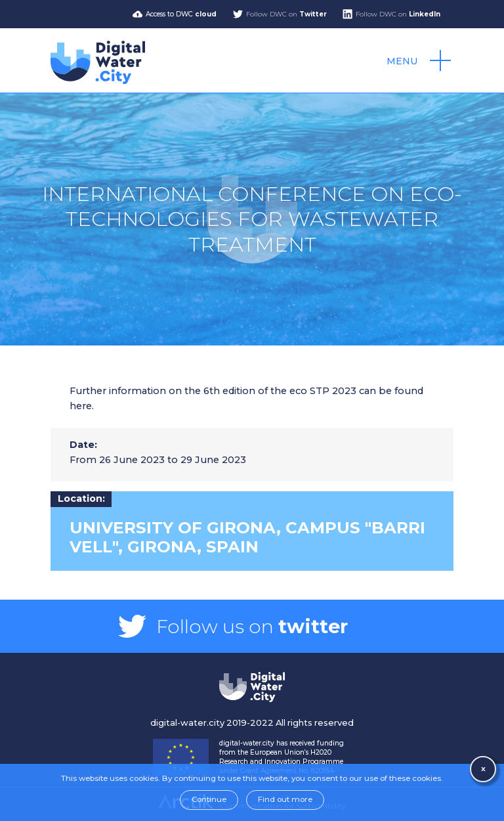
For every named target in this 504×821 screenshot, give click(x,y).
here (81, 406)
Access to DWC (181, 14)
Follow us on (252, 626)
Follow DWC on (286, 14)
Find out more (285, 799)
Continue (209, 799)
